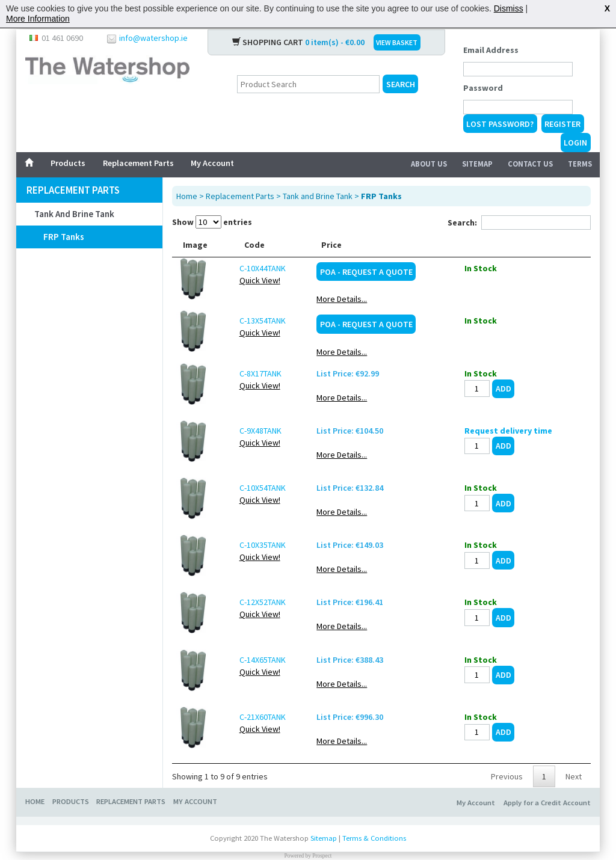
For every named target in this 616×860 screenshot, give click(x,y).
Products (68, 161)
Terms (580, 162)
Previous (507, 775)
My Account (212, 161)
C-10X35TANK (248, 543)
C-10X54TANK (248, 486)
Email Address (491, 48)
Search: (519, 221)
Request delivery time (541, 429)
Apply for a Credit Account (547, 801)
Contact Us (530, 162)
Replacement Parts (138, 161)
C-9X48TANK (245, 429)
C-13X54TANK (248, 319)
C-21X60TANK (248, 715)
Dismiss (509, 8)
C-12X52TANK (248, 600)
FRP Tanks (64, 235)
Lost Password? (500, 122)
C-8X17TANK (245, 372)
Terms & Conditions (374, 836)
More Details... (411, 297)
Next (574, 775)
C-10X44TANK (248, 266)
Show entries (212, 220)
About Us (429, 162)
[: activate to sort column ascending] (541, 243)
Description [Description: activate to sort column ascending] (311, 243)
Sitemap (477, 162)
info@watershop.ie (153, 36)
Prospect (322, 854)
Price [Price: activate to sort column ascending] (401, 243)
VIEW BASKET (397, 41)
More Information (38, 19)
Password (483, 86)
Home (187, 194)
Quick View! (245, 278)
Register (562, 122)
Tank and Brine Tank (74, 212)
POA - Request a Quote (435, 270)
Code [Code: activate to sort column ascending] (239, 243)
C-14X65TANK (248, 658)
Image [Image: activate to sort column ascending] (195, 243)
